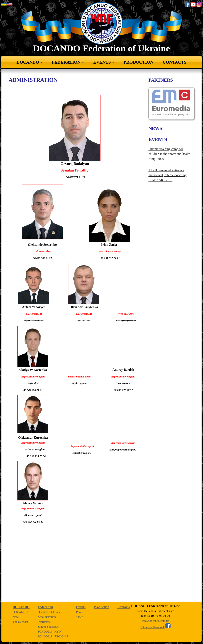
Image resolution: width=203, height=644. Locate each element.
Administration (47, 617)
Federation (66, 62)
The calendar (20, 622)
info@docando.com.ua (156, 621)
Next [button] (154, 133)
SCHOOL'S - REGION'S (53, 636)
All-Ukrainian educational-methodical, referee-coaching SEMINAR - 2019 (168, 175)
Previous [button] (154, 106)
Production (138, 62)
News (16, 617)
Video (80, 617)
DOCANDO (28, 62)
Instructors (44, 622)
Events (102, 62)
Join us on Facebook (156, 627)
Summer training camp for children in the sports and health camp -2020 (169, 154)
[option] (171, 103)
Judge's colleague (48, 627)
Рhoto (79, 612)
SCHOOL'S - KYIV (50, 632)
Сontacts (175, 62)
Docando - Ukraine (49, 612)
